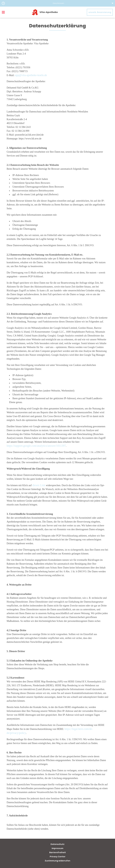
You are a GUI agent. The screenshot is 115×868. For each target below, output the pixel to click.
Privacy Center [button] (58, 857)
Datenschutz (57, 844)
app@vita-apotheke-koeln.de (31, 75)
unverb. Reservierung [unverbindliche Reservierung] (100, 12)
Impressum (57, 848)
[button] (57, 3)
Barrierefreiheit (58, 852)
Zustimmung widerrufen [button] (57, 861)
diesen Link (39, 485)
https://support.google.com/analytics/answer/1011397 (36, 446)
